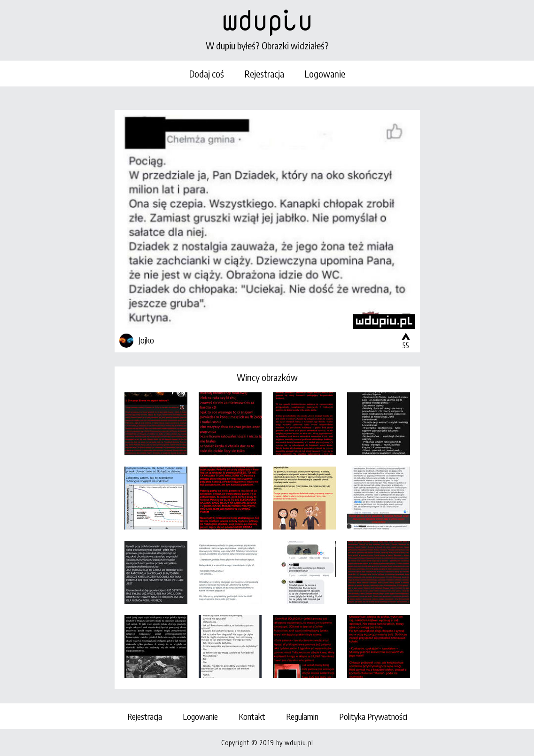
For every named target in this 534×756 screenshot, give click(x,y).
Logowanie (325, 74)
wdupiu (267, 20)
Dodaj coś (207, 74)
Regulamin (302, 716)
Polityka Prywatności (373, 716)
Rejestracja (264, 74)
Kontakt (252, 716)
